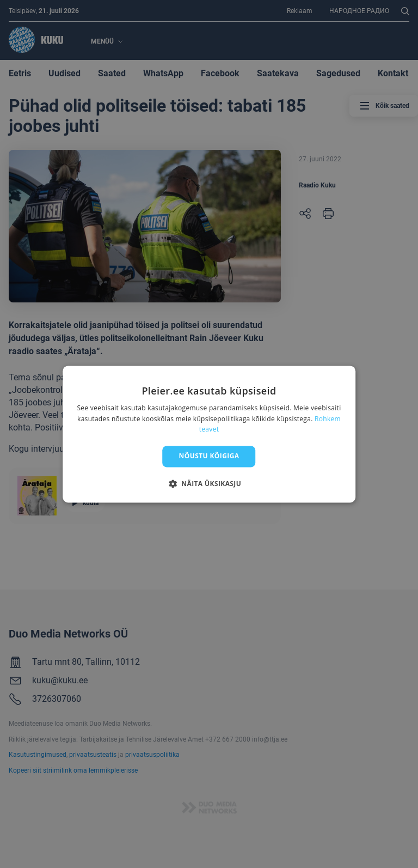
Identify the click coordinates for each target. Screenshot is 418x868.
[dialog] (209, 434)
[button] (209, 483)
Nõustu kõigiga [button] (209, 456)
